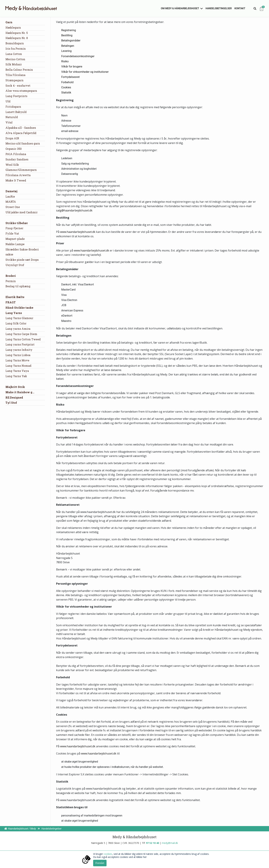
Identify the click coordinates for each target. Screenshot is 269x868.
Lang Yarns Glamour (19, 318)
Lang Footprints (16, 96)
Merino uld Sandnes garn (23, 143)
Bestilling (67, 35)
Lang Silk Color (16, 323)
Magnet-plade (15, 239)
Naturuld (12, 117)
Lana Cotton (14, 54)
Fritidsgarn (13, 107)
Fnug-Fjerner (14, 228)
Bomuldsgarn (15, 43)
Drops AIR (12, 138)
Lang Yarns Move (17, 360)
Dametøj (11, 191)
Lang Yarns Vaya (17, 371)
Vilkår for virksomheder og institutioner (85, 72)
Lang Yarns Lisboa (18, 355)
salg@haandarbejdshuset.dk (74, 210)
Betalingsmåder (71, 40)
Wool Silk (12, 165)
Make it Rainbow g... (20, 392)
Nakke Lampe (15, 244)
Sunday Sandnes (17, 159)
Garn (9, 22)
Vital (9, 122)
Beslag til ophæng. (18, 286)
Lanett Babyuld (16, 112)
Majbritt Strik (15, 387)
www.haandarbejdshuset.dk (78, 232)
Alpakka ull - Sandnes (21, 128)
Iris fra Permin (16, 49)
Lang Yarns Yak (16, 376)
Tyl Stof (11, 403)
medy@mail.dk (170, 843)
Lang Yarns (14, 313)
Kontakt (240, 8)
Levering (66, 51)
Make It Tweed (16, 180)
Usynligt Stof (15, 265)
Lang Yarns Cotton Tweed (23, 339)
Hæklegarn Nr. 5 (17, 33)
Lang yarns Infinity (19, 350)
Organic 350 (14, 149)
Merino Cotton (15, 59)
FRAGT (11, 302)
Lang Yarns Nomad (18, 366)
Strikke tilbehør (17, 223)
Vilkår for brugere (72, 67)
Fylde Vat (12, 233)
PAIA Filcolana (16, 154)
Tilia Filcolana (15, 75)
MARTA (11, 202)
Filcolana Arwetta (18, 175)
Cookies (66, 87)
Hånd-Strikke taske (19, 308)
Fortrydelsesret (70, 77)
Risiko (65, 61)
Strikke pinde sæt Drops (22, 260)
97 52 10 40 (153, 843)
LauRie (10, 196)
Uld (8, 101)
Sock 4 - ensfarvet (18, 86)
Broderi (11, 276)
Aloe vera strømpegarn (21, 91)
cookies (108, 854)
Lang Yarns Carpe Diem (21, 334)
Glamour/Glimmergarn (21, 170)
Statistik (66, 93)
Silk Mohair (14, 64)
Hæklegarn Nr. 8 (17, 38)
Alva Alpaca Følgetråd (21, 133)
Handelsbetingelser (219, 8)
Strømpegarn (14, 80)
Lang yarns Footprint (20, 344)
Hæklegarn (13, 27)
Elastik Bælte (15, 297)
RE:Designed (14, 397)
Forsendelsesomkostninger (78, 56)
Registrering (69, 30)
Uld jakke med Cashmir (22, 212)
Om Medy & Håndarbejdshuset (180, 8)
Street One (13, 207)
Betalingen (68, 46)
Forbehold (67, 82)
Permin (11, 281)
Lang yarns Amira (18, 329)
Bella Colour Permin (19, 70)
